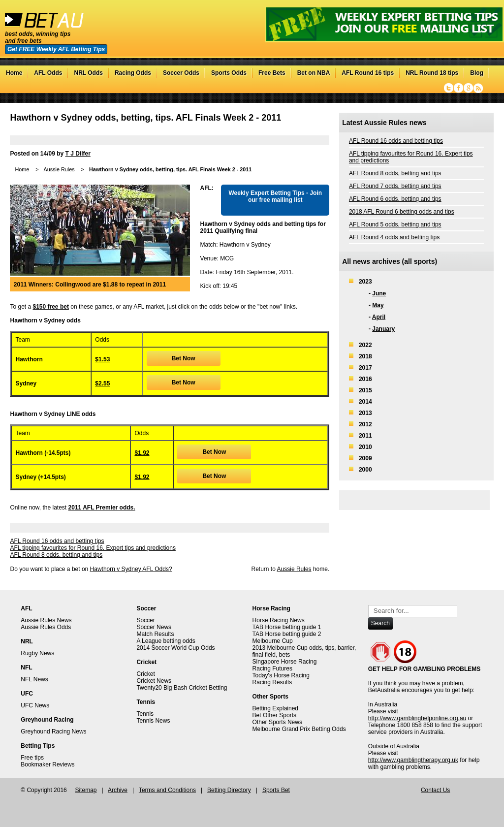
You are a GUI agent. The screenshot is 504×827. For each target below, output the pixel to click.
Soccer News (154, 627)
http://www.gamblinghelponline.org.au (417, 718)
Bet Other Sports (274, 715)
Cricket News (154, 681)
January (383, 329)
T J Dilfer (78, 154)
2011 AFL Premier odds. (102, 508)
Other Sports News (277, 722)
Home (14, 73)
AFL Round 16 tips (368, 73)
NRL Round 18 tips (432, 73)
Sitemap (86, 790)
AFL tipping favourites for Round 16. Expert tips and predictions (93, 548)
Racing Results (272, 682)
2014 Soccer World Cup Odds (175, 648)
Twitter (449, 88)
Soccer (145, 620)
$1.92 (142, 453)
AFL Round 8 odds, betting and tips (56, 555)
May (378, 305)
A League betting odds (166, 641)
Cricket (145, 674)
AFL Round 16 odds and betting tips (57, 541)
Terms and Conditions (167, 790)
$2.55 (102, 383)
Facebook (458, 88)
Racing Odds (133, 73)
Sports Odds (229, 73)
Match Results (155, 634)
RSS (478, 88)
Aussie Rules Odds (46, 627)
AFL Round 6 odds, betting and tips (395, 199)
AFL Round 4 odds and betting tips (394, 237)
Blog (477, 73)
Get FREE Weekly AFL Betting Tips (56, 49)
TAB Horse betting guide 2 (287, 634)
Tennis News (153, 721)
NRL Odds (88, 73)
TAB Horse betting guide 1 (287, 627)
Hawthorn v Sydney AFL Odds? (131, 569)
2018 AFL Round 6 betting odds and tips (402, 212)
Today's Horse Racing (281, 675)
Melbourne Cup (273, 641)
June (379, 293)
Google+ (468, 88)
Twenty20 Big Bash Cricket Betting (182, 688)
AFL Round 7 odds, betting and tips (395, 186)
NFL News (34, 679)
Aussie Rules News (46, 620)
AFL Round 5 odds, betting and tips (395, 224)
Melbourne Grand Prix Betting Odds (299, 729)
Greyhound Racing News (53, 732)
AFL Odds (48, 73)
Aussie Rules (59, 169)
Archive (118, 790)
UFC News (35, 705)
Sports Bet (276, 790)
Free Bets (272, 73)
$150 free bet (51, 307)
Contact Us (435, 790)
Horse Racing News (279, 620)
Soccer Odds (181, 73)
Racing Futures (272, 668)
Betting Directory (229, 790)
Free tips (32, 758)
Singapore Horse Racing (285, 662)
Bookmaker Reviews (47, 764)
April (379, 317)
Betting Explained (275, 708)
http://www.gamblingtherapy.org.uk (413, 760)
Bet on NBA (314, 73)
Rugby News (37, 653)
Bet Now (184, 358)
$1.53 (102, 359)
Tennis (145, 714)
